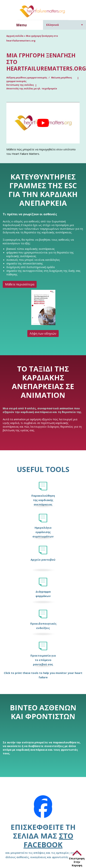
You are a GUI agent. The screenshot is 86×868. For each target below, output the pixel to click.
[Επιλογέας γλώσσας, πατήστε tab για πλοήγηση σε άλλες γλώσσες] (64, 25)
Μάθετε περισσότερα (20, 284)
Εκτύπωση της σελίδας (20, 85)
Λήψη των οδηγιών (43, 333)
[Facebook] (43, 809)
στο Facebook (48, 840)
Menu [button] (21, 25)
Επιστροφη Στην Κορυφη (77, 862)
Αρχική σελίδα (15, 36)
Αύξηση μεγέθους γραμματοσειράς (27, 78)
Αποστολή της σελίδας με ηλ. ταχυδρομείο (32, 89)
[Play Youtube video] (43, 123)
